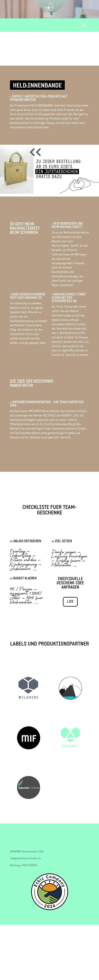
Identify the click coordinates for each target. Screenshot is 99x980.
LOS (70, 602)
